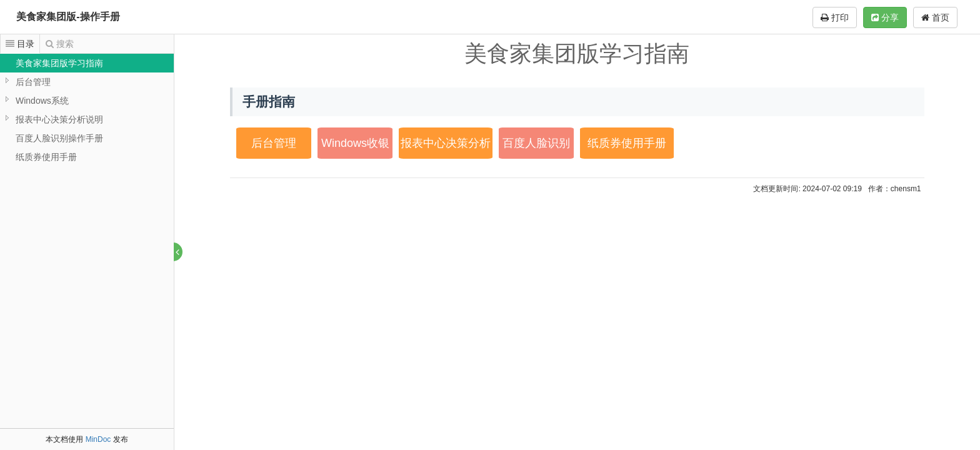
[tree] (87, 110)
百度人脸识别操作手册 (59, 138)
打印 (835, 17)
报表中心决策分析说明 (59, 119)
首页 (935, 17)
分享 (885, 17)
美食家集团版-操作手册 (68, 17)
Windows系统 (42, 101)
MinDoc (98, 439)
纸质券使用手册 (46, 157)
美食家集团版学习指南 (59, 63)
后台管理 (33, 82)
